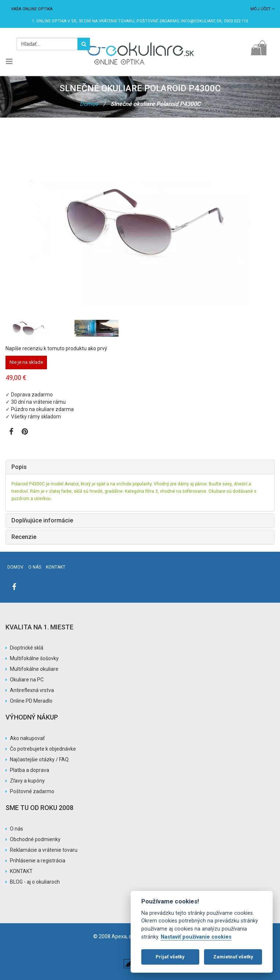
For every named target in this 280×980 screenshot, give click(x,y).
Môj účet (262, 9)
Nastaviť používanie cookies (196, 937)
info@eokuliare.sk (201, 21)
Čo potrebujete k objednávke (43, 749)
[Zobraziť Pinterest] (25, 432)
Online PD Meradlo (31, 701)
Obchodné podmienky (35, 839)
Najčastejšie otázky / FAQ (39, 759)
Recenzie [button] (24, 537)
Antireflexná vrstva (32, 690)
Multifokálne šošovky (34, 658)
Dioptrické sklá (27, 648)
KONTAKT (21, 871)
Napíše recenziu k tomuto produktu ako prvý (56, 348)
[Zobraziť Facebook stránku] (11, 432)
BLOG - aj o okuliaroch (35, 882)
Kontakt (56, 567)
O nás (35, 567)
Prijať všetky (170, 957)
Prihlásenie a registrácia (38, 861)
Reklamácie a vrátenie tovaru (44, 850)
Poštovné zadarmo (32, 791)
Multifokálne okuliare (34, 669)
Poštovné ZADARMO (158, 21)
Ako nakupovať (27, 738)
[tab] (140, 467)
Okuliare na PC (27, 680)
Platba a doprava (30, 770)
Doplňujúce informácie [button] (42, 520)
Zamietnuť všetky (233, 957)
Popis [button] (19, 467)
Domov (89, 104)
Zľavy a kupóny (27, 781)
